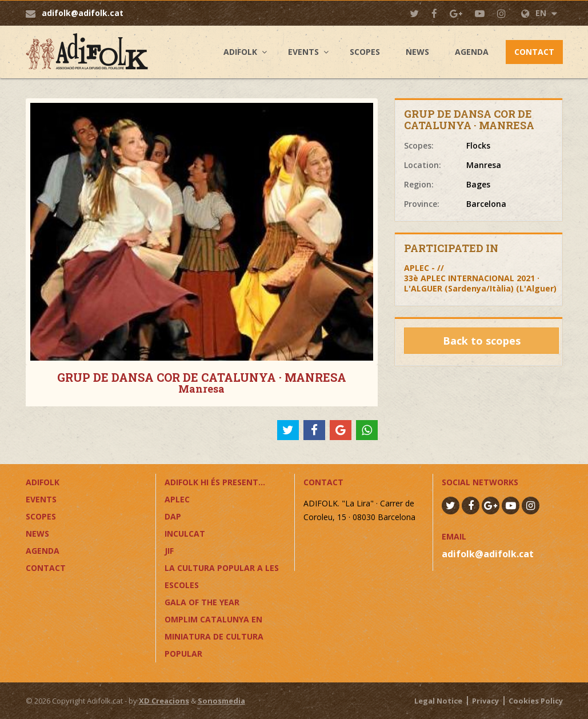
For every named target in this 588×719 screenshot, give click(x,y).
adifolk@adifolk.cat (83, 13)
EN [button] (539, 13)
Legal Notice (438, 701)
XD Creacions (164, 701)
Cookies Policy (536, 701)
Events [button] (303, 52)
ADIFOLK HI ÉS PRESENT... (215, 482)
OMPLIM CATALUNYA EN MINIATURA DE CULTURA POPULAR (214, 636)
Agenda (472, 52)
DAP (173, 516)
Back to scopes (482, 341)
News (417, 52)
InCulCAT (185, 534)
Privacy (485, 701)
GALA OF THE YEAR (202, 602)
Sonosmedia (221, 701)
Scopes (365, 52)
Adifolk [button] (240, 52)
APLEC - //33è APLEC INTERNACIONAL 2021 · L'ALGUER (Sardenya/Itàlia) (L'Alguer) (480, 278)
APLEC (177, 499)
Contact (534, 52)
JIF (169, 551)
